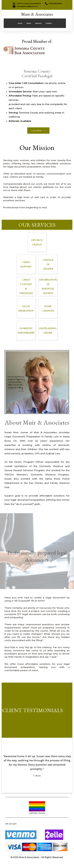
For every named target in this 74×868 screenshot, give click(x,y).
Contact (49, 23)
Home (20, 23)
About (29, 23)
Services (38, 23)
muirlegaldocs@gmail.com (27, 6)
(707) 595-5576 (55, 4)
